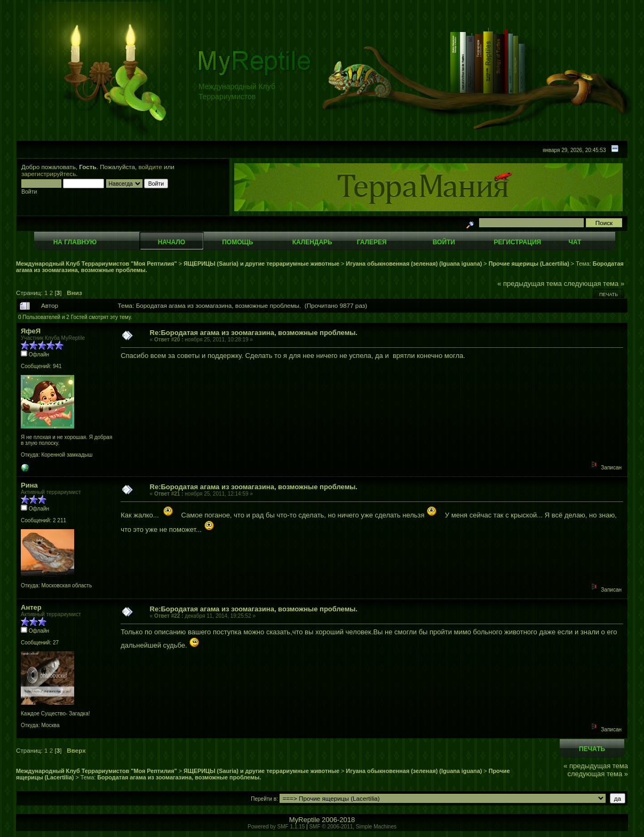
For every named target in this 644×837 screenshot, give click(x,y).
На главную (75, 242)
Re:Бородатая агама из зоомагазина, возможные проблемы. (254, 333)
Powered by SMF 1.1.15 (276, 827)
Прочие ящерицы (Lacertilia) (529, 264)
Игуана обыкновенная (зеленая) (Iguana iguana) (414, 264)
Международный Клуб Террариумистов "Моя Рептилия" (97, 264)
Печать (609, 294)
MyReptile (305, 820)
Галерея (372, 242)
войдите (150, 167)
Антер (31, 607)
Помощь (237, 242)
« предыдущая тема (530, 284)
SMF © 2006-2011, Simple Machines (353, 827)
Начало (172, 242)
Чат (575, 242)
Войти (444, 242)
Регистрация (517, 242)
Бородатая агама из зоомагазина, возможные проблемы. (179, 777)
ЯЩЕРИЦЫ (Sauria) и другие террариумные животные (261, 264)
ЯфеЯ (31, 331)
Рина (29, 485)
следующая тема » (594, 284)
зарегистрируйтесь (49, 174)
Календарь (312, 242)
